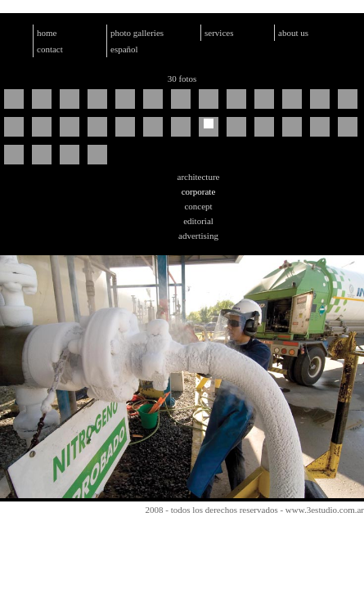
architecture (199, 177)
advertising (198, 236)
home (47, 33)
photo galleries (137, 33)
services (219, 33)
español (124, 49)
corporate (199, 191)
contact (50, 49)
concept (198, 206)
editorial (198, 221)
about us (293, 33)
